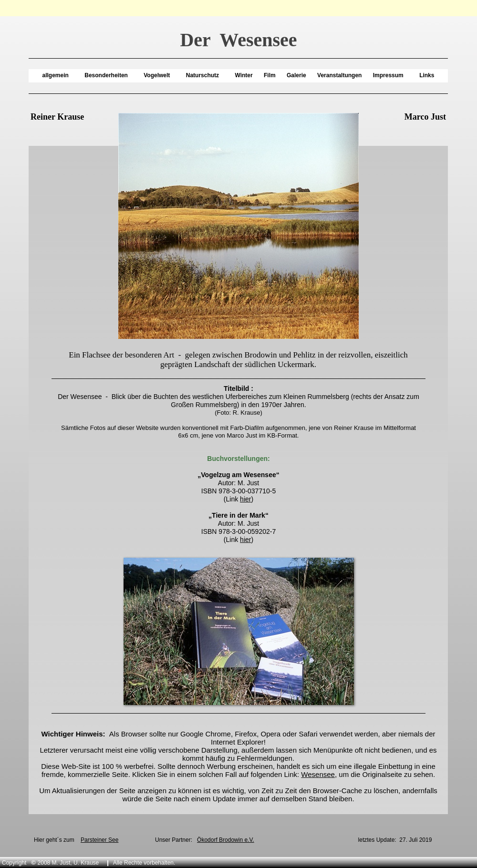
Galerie (296, 75)
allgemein (56, 75)
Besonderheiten (106, 75)
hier (245, 499)
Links (427, 75)
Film (270, 75)
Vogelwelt (157, 75)
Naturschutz (202, 75)
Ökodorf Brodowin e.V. (226, 840)
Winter (244, 75)
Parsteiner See (99, 840)
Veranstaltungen (339, 75)
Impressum (388, 75)
